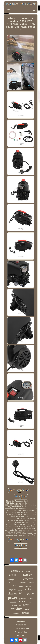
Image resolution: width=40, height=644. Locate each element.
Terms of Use (21, 632)
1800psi (28, 572)
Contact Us (21, 625)
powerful (16, 583)
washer (17, 609)
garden (25, 613)
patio (31, 593)
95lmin (22, 602)
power (13, 598)
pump (14, 586)
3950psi (13, 602)
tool (20, 605)
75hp (29, 602)
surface (26, 605)
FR (23, 636)
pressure (17, 570)
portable (23, 599)
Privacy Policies (21, 629)
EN (18, 636)
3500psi (31, 583)
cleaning (20, 590)
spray (21, 586)
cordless (9, 583)
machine (31, 599)
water (28, 575)
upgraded (23, 583)
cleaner (12, 593)
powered (28, 586)
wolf (25, 590)
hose (30, 589)
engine (12, 589)
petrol (13, 575)
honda (19, 580)
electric (28, 579)
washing (16, 613)
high (22, 593)
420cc (20, 576)
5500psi (11, 580)
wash (27, 609)
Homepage (21, 621)
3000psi (14, 605)
